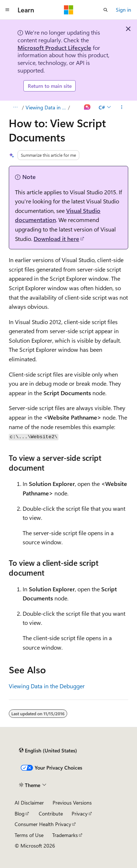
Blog (20, 813)
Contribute (51, 813)
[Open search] (106, 10)
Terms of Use (29, 835)
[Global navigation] (7, 10)
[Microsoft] (69, 10)
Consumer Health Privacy (43, 824)
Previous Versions (72, 803)
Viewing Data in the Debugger (46, 107)
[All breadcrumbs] (15, 108)
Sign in (123, 10)
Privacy (80, 813)
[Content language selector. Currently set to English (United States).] (48, 751)
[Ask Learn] (87, 108)
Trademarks (65, 835)
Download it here (56, 239)
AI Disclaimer (29, 803)
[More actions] (122, 108)
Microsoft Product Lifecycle (54, 48)
